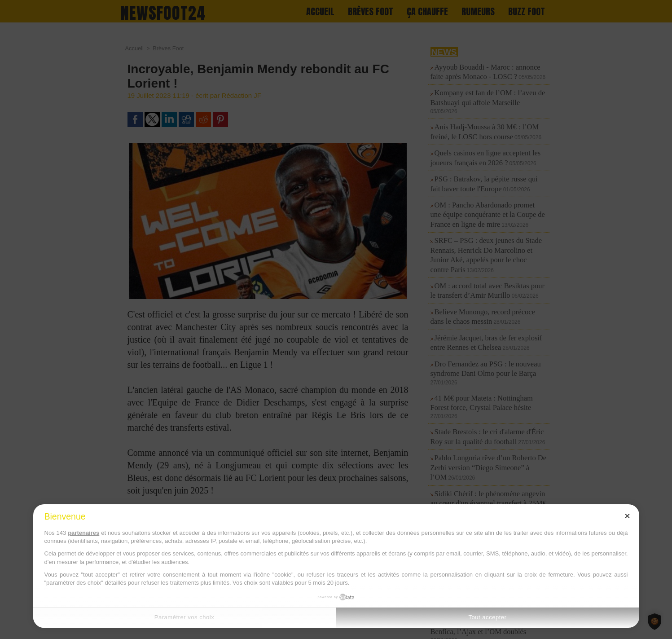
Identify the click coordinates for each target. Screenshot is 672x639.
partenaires (83, 533)
